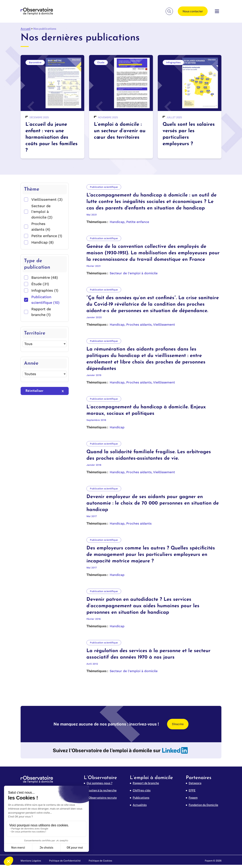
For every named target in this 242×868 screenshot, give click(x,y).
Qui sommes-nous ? (99, 783)
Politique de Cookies (100, 861)
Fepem (193, 798)
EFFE (192, 790)
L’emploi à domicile (151, 778)
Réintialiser (34, 391)
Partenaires (199, 778)
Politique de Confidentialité (65, 861)
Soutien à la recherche (102, 790)
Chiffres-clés (142, 790)
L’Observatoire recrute (102, 798)
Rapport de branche (146, 783)
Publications (141, 798)
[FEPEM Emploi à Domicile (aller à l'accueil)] (37, 11)
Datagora (195, 783)
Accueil (26, 29)
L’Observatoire (100, 778)
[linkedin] (175, 750)
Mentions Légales (31, 861)
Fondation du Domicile (203, 805)
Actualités (140, 805)
